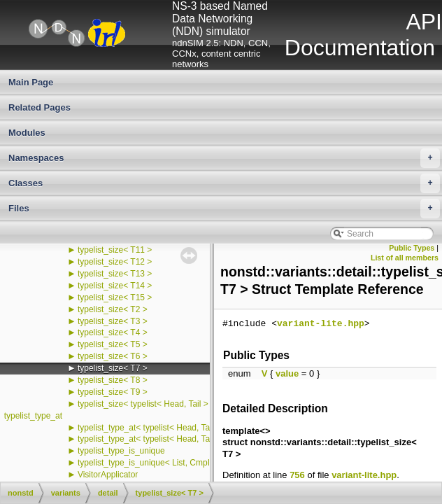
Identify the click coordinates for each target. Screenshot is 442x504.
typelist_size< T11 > (115, 250)
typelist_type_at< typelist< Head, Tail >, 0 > (158, 428)
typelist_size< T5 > (113, 344)
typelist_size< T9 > (113, 392)
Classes (224, 183)
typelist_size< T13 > (115, 274)
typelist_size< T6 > (113, 356)
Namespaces (224, 158)
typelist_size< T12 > (115, 262)
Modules (27, 133)
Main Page (31, 82)
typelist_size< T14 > (115, 286)
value (287, 373)
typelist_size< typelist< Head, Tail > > (147, 404)
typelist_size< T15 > (115, 297)
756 (297, 475)
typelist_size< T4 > (113, 332)
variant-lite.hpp (321, 324)
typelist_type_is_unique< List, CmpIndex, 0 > (161, 463)
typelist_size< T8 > (113, 380)
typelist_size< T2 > (113, 309)
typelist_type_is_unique (121, 451)
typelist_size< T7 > (113, 368)
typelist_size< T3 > (113, 321)
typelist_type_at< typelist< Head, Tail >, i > (156, 439)
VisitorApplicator (108, 475)
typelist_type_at (33, 416)
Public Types (412, 248)
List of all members (405, 258)
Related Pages (40, 107)
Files (224, 209)
